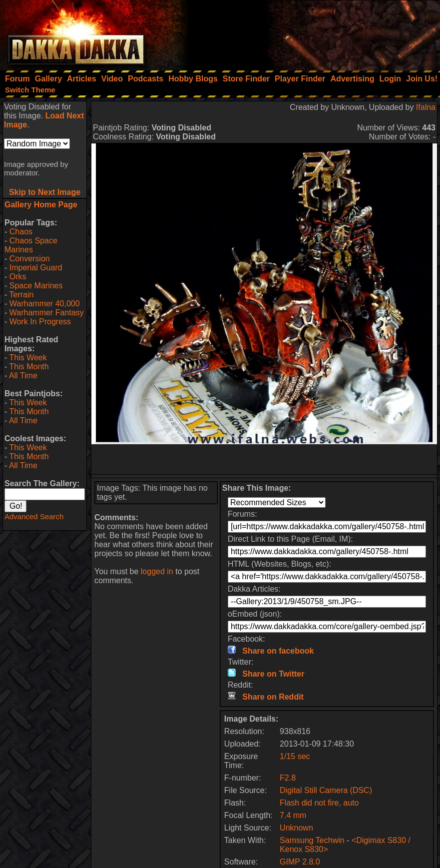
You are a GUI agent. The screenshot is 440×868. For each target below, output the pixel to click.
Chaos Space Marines (31, 245)
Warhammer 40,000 (45, 304)
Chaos (21, 232)
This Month (29, 367)
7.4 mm (293, 815)
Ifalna (426, 107)
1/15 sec (295, 756)
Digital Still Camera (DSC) (326, 790)
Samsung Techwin (312, 840)
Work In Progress (40, 322)
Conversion (30, 259)
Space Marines (36, 286)
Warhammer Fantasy (47, 313)
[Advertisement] (306, 32)
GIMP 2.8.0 (300, 862)
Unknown (296, 828)
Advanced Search (34, 516)
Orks (18, 277)
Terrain (21, 295)
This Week (28, 358)
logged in (157, 571)
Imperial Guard (36, 268)
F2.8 (288, 778)
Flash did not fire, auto (319, 803)
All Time (23, 376)
